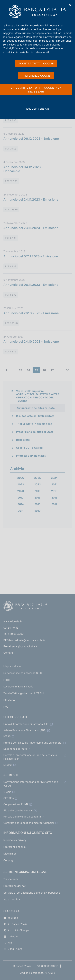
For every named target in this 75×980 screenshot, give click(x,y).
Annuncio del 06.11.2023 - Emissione (31, 285)
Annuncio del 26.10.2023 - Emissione (31, 313)
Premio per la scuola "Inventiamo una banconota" (33, 743)
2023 (21, 484)
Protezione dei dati (15, 886)
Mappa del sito (12, 666)
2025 (37, 478)
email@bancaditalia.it (24, 646)
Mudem (8, 765)
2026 (21, 478)
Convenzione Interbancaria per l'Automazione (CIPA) (31, 784)
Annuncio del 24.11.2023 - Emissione (31, 199)
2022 (37, 484)
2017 (21, 498)
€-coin (7, 792)
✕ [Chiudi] (70, 5)
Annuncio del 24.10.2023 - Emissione (31, 342)
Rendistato (23, 440)
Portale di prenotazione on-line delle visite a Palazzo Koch (30, 757)
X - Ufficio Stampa (16, 930)
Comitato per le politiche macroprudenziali (29, 823)
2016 (38, 498)
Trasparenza (11, 879)
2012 (54, 504)
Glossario (9, 700)
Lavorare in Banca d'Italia (18, 687)
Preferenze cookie (15, 847)
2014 (21, 504)
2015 (54, 498)
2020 (21, 491)
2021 (54, 484)
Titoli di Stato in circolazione (34, 424)
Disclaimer (10, 854)
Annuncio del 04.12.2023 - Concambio (23, 169)
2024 (54, 478)
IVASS (7, 736)
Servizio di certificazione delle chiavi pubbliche (32, 893)
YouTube (11, 918)
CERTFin (9, 798)
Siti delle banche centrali (18, 810)
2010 (38, 511)
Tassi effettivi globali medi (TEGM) (24, 693)
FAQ (6, 707)
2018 (54, 491)
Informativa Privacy (15, 840)
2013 (38, 504)
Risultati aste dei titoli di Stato (35, 416)
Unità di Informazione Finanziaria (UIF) (26, 724)
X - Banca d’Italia (15, 924)
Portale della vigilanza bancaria (22, 817)
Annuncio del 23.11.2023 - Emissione (31, 228)
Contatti (8, 653)
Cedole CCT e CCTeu (29, 448)
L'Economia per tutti (15, 749)
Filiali (7, 680)
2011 (21, 511)
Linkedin (11, 936)
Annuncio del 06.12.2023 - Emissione (31, 139)
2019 (38, 491)
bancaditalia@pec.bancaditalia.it (28, 640)
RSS (8, 943)
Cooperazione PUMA (16, 804)
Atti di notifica (12, 899)
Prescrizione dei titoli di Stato (35, 432)
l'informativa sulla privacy (39, 37)
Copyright (9, 860)
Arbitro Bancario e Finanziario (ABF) (25, 730)
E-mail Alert (13, 949)
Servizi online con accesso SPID (23, 673)
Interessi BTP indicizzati (31, 456)
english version (37, 111)
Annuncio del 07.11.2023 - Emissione (31, 256)
